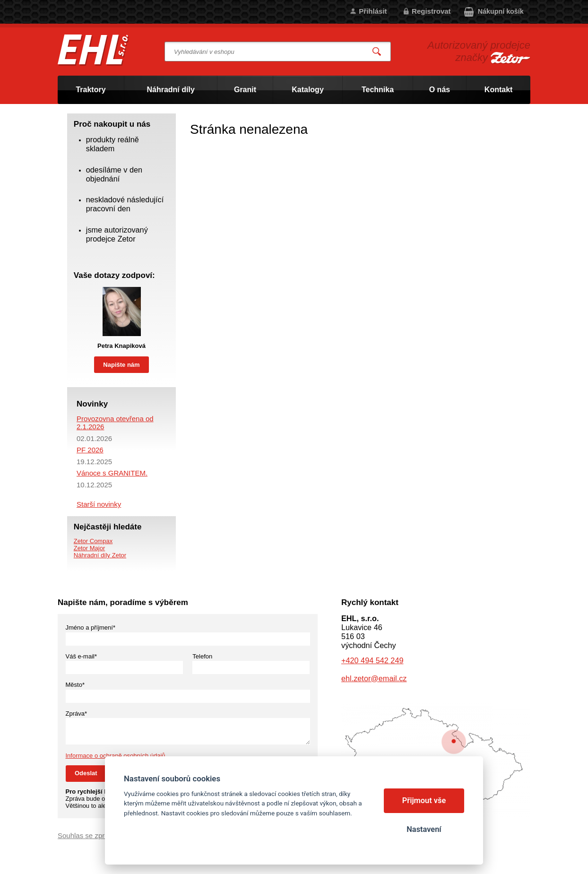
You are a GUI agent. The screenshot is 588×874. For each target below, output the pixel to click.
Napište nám (121, 365)
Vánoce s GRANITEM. (112, 473)
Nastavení (424, 829)
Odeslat (86, 773)
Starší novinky (99, 504)
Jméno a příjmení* (91, 627)
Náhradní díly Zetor (100, 555)
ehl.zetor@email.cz (374, 678)
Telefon (202, 656)
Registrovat (431, 11)
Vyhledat (377, 52)
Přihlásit (373, 11)
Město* (75, 685)
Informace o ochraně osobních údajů (116, 756)
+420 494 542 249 (372, 660)
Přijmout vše (424, 800)
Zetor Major (89, 548)
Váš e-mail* (81, 656)
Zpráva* (77, 714)
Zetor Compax (93, 541)
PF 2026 (90, 450)
